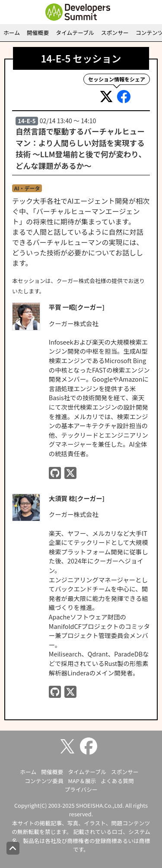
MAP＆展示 (82, 781)
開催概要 (38, 33)
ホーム (12, 33)
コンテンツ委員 (44, 781)
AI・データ (27, 188)
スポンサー (115, 33)
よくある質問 (117, 781)
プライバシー (81, 789)
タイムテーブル (75, 33)
